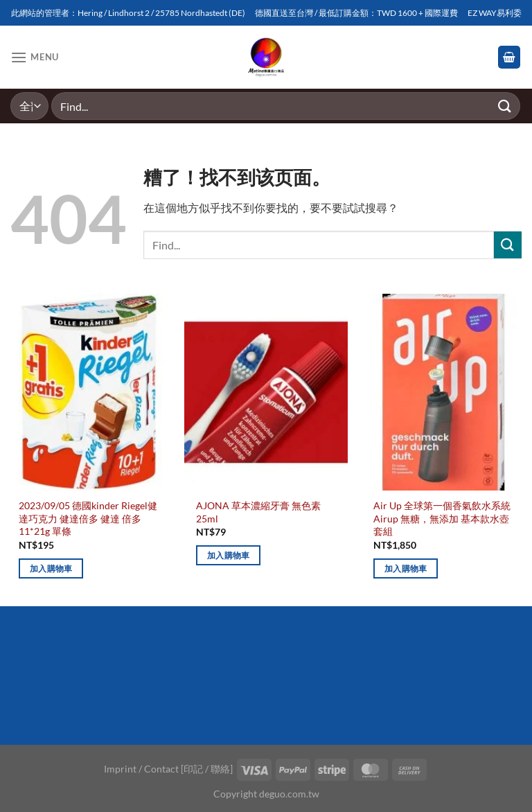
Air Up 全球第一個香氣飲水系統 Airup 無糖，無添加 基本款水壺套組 (442, 518)
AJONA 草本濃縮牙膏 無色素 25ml (258, 512)
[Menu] (35, 57)
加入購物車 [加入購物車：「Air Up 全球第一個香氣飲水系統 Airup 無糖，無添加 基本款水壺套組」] (406, 568)
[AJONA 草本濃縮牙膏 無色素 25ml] (266, 392)
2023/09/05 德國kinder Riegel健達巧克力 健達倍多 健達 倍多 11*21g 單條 (88, 518)
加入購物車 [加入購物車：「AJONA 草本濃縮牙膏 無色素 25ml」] (229, 555)
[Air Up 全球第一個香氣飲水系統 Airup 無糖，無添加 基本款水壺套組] (443, 392)
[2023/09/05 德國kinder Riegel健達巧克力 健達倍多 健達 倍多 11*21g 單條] (89, 392)
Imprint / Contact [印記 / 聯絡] (168, 769)
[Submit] (505, 106)
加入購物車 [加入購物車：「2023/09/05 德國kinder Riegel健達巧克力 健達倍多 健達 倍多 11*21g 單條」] (51, 568)
